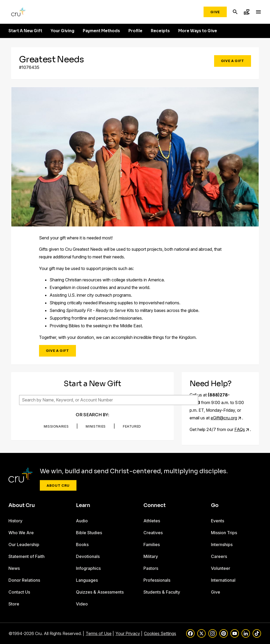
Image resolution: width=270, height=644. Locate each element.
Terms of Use (99, 633)
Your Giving (62, 31)
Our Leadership (24, 544)
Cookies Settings (160, 633)
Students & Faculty (162, 592)
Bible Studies (89, 533)
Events (218, 521)
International (223, 580)
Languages (87, 580)
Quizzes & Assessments (100, 592)
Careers (219, 556)
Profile (135, 31)
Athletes (152, 521)
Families (152, 544)
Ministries (96, 426)
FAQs (240, 429)
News (14, 568)
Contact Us (19, 592)
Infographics (88, 568)
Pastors (151, 568)
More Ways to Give (198, 31)
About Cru (58, 485)
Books (82, 544)
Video (82, 604)
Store (14, 604)
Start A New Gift (25, 31)
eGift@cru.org (224, 418)
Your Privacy (128, 633)
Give (215, 12)
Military (151, 556)
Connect (155, 505)
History (15, 521)
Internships (222, 544)
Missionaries (56, 426)
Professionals (157, 580)
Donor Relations (24, 580)
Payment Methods (101, 31)
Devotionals (88, 556)
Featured (132, 426)
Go (215, 505)
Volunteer (221, 568)
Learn (83, 505)
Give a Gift (233, 61)
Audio (82, 521)
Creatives (153, 533)
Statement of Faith (26, 556)
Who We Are (21, 533)
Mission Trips (224, 533)
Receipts (160, 31)
